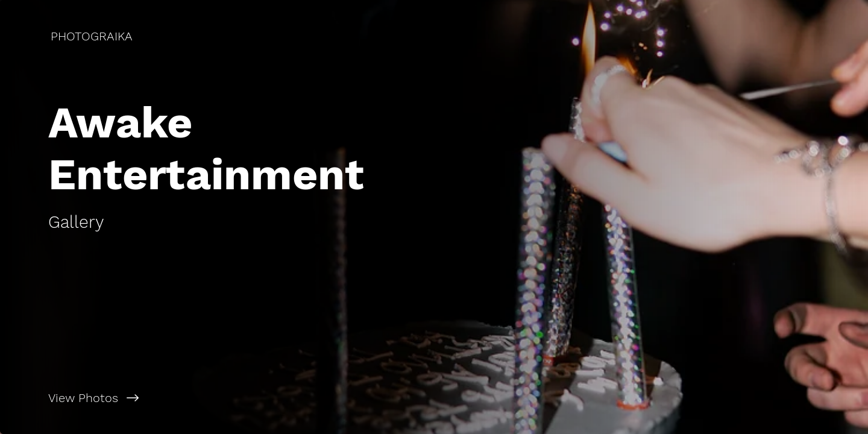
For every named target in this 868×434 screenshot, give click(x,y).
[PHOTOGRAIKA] (93, 36)
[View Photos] (217, 398)
